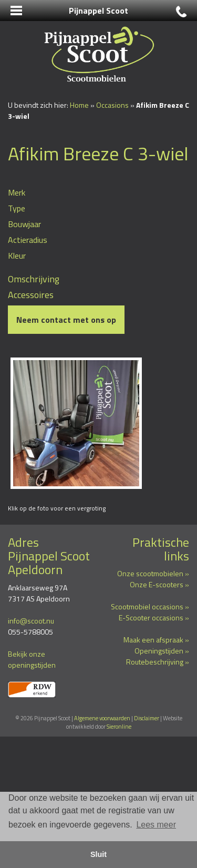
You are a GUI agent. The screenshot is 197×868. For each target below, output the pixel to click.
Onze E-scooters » (159, 584)
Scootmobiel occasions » (150, 606)
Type (17, 208)
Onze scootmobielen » (153, 573)
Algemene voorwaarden (102, 718)
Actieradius (28, 240)
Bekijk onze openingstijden (32, 659)
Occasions (112, 105)
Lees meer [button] (156, 825)
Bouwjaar (24, 224)
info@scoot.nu (31, 621)
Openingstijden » (162, 651)
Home (79, 105)
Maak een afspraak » (156, 640)
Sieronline (119, 727)
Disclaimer (147, 718)
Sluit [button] (98, 854)
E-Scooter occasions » (154, 617)
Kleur (17, 256)
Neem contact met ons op (66, 320)
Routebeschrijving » (158, 662)
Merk (17, 192)
